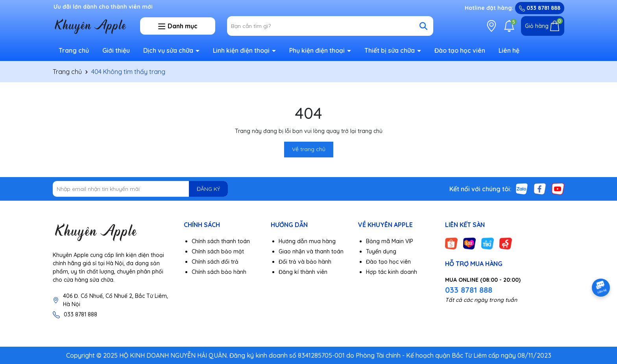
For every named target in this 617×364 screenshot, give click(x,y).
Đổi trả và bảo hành (305, 262)
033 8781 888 (540, 8)
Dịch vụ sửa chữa (169, 50)
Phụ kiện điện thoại (318, 50)
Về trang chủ (309, 149)
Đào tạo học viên (460, 50)
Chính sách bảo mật (218, 251)
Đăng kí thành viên (303, 272)
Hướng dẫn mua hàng (307, 241)
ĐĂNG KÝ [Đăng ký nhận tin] (208, 189)
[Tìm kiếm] (423, 26)
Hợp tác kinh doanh (392, 272)
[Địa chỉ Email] (140, 189)
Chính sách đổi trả (215, 262)
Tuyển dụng (381, 251)
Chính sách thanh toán (221, 241)
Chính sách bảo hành (219, 272)
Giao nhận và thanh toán (311, 251)
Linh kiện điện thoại (242, 50)
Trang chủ (74, 50)
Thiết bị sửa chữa (390, 50)
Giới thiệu (116, 50)
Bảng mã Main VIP (390, 241)
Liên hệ (509, 50)
